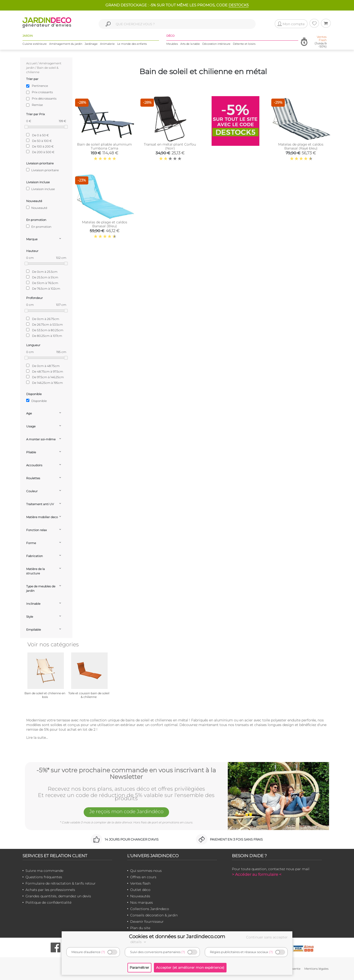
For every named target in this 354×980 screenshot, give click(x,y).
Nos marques (142, 902)
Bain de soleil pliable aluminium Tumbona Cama (104, 146)
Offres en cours (143, 877)
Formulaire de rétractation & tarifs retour (61, 883)
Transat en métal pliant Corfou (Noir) (170, 146)
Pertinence (40, 86)
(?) (103, 952)
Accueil (31, 63)
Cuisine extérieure (35, 44)
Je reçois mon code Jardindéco (126, 812)
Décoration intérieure (216, 44)
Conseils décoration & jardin (154, 915)
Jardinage (91, 44)
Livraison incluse (40, 189)
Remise (37, 105)
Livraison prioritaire (42, 170)
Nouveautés (140, 896)
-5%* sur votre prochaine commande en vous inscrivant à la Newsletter (126, 774)
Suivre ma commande (44, 871)
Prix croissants (42, 92)
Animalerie (107, 44)
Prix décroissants (44, 98)
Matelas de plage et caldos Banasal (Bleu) (105, 224)
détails (139, 942)
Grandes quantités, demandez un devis (58, 896)
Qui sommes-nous (146, 871)
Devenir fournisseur (147, 922)
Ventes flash (140, 883)
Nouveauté (37, 208)
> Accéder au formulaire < (257, 874)
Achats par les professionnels (50, 890)
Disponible (36, 401)
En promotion (39, 227)
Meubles (172, 44)
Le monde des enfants (132, 44)
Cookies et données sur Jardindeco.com (177, 936)
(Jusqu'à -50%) (321, 42)
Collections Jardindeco (150, 909)
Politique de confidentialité (48, 902)
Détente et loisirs (244, 44)
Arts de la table (190, 44)
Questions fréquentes (44, 877)
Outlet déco (140, 890)
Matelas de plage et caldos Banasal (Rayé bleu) (301, 146)
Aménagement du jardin (66, 44)
